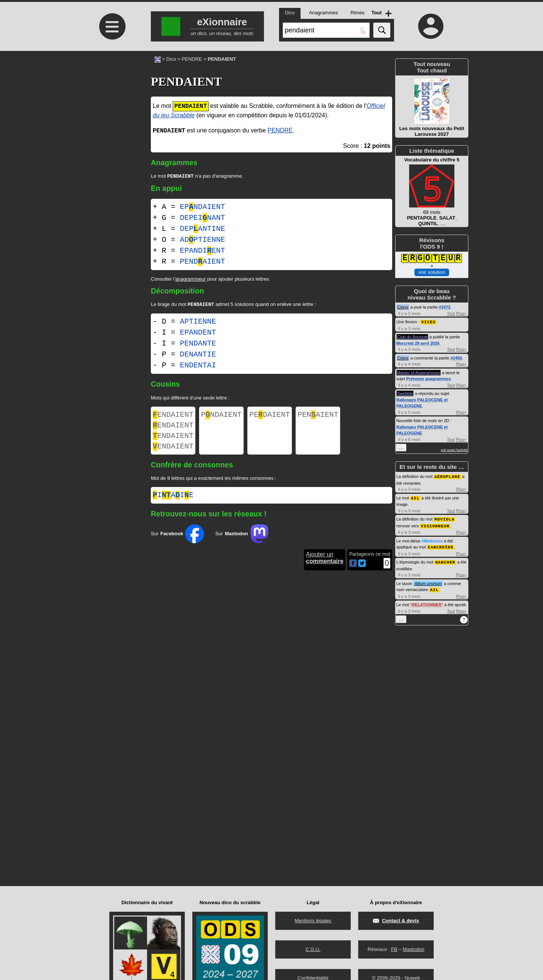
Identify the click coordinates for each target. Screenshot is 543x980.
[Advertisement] (111, 114)
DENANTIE (198, 356)
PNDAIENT (221, 417)
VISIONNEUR (435, 524)
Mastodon (413, 949)
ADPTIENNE (202, 240)
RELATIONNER (427, 602)
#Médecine (432, 539)
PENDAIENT (202, 262)
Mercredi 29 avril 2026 (418, 343)
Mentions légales (313, 921)
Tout (451, 313)
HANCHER (445, 560)
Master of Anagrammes (419, 372)
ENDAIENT (173, 417)
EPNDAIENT (202, 208)
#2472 (445, 307)
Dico (171, 59)
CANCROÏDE (440, 545)
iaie (173, 503)
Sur (177, 541)
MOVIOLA (444, 518)
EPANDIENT (202, 251)
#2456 (456, 358)
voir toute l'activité (454, 450)
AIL (415, 497)
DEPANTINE (202, 230)
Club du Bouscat (412, 336)
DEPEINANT (202, 219)
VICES (428, 322)
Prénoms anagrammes (428, 378)
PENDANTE (198, 345)
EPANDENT (198, 334)
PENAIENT (318, 417)
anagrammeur (191, 280)
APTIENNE (198, 323)
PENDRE (192, 59)
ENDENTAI (198, 367)
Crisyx (403, 307)
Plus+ (461, 313)
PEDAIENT (270, 417)
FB (394, 949)
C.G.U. (313, 949)
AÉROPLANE (447, 476)
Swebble (405, 393)
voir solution (432, 272)
